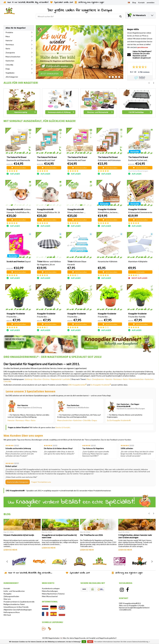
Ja (84, 642)
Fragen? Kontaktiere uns (41, 482)
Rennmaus (118, 379)
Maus (89, 379)
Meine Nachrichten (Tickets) (53, 594)
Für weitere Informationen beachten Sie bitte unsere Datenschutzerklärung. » (122, 642)
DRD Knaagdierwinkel (77, 385)
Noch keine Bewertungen (138, 171)
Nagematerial (56, 379)
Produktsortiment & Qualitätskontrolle (19, 602)
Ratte (125, 379)
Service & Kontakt (63, 427)
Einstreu (46, 379)
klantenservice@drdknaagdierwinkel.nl (134, 608)
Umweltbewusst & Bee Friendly (16, 607)
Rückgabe (7, 594)
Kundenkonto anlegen (51, 588)
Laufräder (66, 379)
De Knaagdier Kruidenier (101, 385)
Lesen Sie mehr (10, 550)
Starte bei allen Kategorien (18, 482)
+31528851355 (125, 610)
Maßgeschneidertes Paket (14, 604)
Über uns (7, 599)
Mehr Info (92, 348)
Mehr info (15, 348)
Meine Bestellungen (50, 591)
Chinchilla (7, 381)
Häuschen (38, 379)
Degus (94, 420)
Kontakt (7, 588)
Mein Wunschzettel (50, 596)
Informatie (140, 272)
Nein (90, 642)
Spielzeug (29, 379)
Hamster (109, 379)
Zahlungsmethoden (11, 596)
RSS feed (7, 615)
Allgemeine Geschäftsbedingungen (18, 610)
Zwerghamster (98, 379)
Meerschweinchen (136, 379)
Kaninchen (149, 379)
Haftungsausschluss (12, 612)
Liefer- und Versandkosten (14, 591)
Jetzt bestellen (19, 168)
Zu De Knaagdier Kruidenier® (119, 420)
